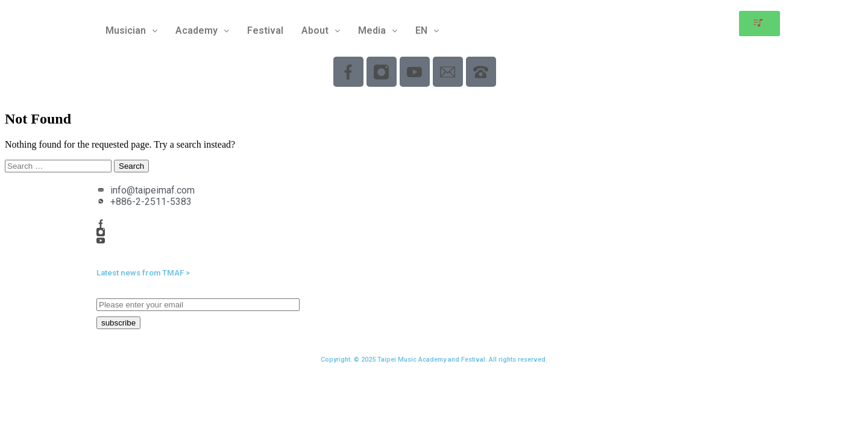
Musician (131, 30)
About (321, 30)
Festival (265, 30)
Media (378, 30)
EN (427, 30)
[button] (131, 31)
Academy (202, 30)
